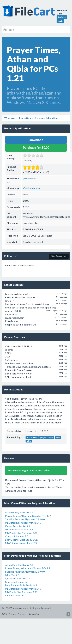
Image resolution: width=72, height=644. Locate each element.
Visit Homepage (32, 188)
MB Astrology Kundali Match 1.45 (23, 523)
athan (51, 438)
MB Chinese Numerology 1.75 (21, 543)
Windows (10, 118)
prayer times (32, 438)
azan (58, 438)
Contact (22, 614)
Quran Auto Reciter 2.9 (18, 526)
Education (25, 118)
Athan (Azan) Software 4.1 (19, 512)
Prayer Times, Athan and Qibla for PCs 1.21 (28, 516)
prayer (43, 438)
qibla (29, 441)
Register (62, 17)
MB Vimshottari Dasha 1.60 (20, 529)
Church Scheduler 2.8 (17, 536)
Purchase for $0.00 (36, 148)
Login (60, 21)
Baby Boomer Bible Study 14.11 (22, 540)
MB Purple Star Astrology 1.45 (21, 533)
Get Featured (59, 256)
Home (9, 30)
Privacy (12, 614)
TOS (4, 614)
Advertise (34, 614)
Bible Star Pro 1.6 (14, 595)
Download (36, 140)
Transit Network (19, 608)
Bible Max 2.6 (12, 575)
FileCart (29, 13)
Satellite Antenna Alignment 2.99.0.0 (25, 519)
